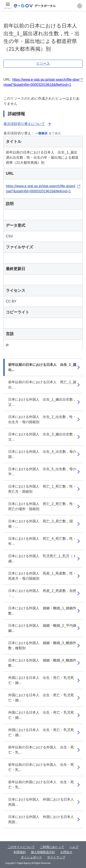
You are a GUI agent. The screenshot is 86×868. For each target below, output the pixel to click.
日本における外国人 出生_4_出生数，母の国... (42, 454)
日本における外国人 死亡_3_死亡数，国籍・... (41, 524)
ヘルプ (74, 847)
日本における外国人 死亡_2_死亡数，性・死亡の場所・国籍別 (42, 506)
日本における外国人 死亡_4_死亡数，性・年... (42, 541)
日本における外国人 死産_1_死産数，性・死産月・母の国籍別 (42, 576)
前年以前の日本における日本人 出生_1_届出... (42, 367)
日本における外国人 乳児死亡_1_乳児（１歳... (42, 559)
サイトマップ (56, 857)
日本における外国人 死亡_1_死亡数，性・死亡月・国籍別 (42, 489)
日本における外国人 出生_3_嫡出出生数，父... (42, 437)
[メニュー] (8, 6)
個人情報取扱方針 (43, 852)
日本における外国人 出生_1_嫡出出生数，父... (42, 402)
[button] (80, 6)
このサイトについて (21, 847)
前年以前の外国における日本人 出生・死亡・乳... (41, 785)
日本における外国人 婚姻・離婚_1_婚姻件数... (42, 611)
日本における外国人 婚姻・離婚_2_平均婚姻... (42, 628)
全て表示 (55, 133)
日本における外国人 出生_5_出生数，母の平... (42, 472)
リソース (43, 63)
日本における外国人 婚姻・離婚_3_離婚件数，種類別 (42, 645)
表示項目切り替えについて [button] (28, 124)
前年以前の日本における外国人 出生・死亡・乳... (41, 750)
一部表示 (41, 133)
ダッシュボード (31, 857)
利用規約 (20, 852)
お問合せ (66, 852)
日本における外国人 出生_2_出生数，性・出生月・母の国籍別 (42, 419)
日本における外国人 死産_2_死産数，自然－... (42, 593)
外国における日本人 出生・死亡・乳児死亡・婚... (41, 680)
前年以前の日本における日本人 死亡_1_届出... (42, 385)
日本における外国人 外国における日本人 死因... (43, 802)
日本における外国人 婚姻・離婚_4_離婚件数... (42, 663)
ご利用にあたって (52, 847)
